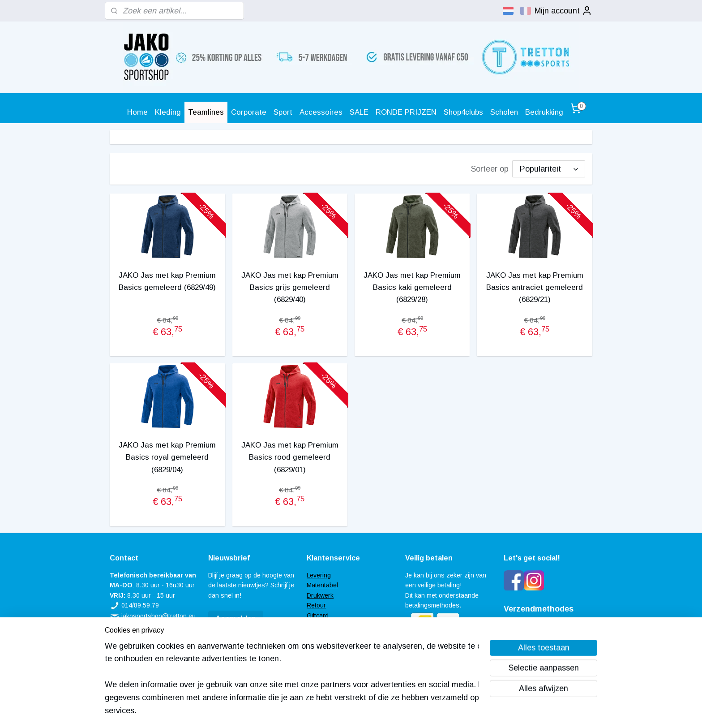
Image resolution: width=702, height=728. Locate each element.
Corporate (249, 112)
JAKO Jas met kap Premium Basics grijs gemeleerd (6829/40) (290, 287)
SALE (359, 112)
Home (137, 112)
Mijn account (563, 11)
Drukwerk (320, 595)
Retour (316, 605)
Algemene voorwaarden (340, 635)
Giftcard (318, 616)
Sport (283, 112)
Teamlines (206, 112)
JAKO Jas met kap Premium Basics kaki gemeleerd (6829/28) (412, 287)
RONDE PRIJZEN (406, 112)
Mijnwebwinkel (442, 711)
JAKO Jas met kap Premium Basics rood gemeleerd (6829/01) (290, 457)
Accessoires (321, 112)
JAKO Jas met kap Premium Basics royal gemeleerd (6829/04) (167, 457)
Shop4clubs (463, 112)
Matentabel (322, 585)
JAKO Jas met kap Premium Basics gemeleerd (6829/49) (167, 281)
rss (338, 711)
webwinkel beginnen (370, 711)
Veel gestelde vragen (337, 625)
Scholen (504, 112)
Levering (319, 575)
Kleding (168, 112)
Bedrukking (544, 112)
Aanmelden (236, 619)
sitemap (322, 711)
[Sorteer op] (549, 169)
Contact (318, 646)
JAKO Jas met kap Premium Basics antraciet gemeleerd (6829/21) (535, 287)
